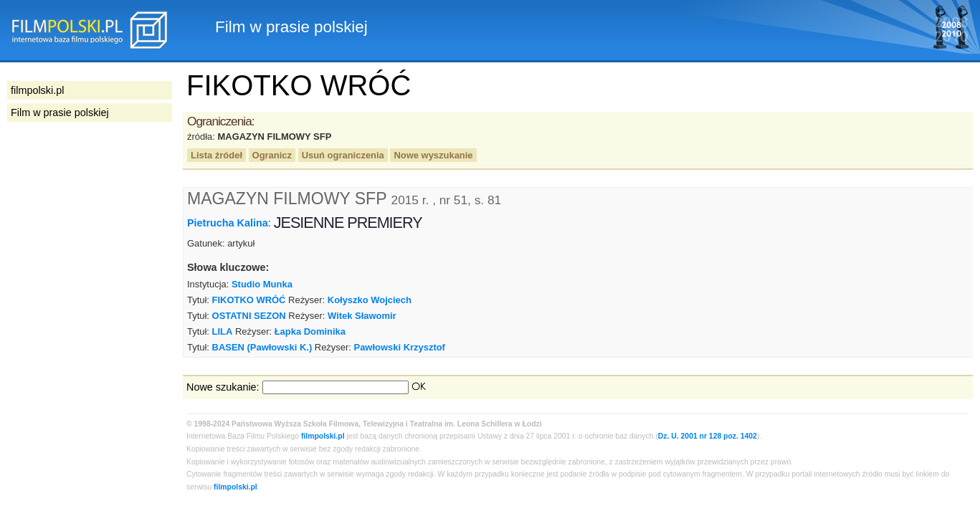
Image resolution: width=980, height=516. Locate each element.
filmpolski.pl (323, 436)
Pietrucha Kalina (228, 223)
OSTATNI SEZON (249, 316)
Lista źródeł (217, 155)
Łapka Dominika (310, 331)
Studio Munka (262, 284)
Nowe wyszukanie (433, 155)
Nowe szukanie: (223, 387)
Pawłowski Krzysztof (400, 347)
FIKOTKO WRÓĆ (249, 300)
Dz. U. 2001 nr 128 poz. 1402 (708, 436)
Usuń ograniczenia (343, 155)
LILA (223, 331)
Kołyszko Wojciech (370, 300)
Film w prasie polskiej (60, 113)
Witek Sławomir (362, 316)
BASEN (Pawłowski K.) (262, 347)
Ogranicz (272, 155)
